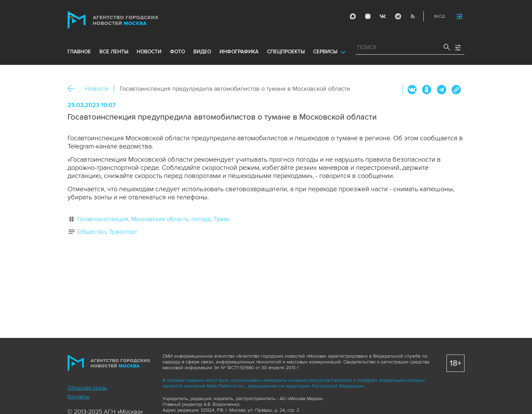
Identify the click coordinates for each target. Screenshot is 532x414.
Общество (92, 232)
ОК (427, 90)
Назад (74, 89)
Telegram (398, 16)
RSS (413, 16)
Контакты (79, 397)
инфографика (239, 52)
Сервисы (325, 52)
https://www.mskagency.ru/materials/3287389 (456, 90)
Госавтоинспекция (103, 219)
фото (177, 52)
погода (201, 219)
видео (202, 52)
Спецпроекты (286, 52)
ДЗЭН (368, 16)
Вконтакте (412, 90)
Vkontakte (383, 16)
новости (149, 52)
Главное (79, 52)
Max (353, 16)
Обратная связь (87, 388)
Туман (222, 219)
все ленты (114, 52)
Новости (97, 89)
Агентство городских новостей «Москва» (126, 20)
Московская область (160, 219)
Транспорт (123, 232)
